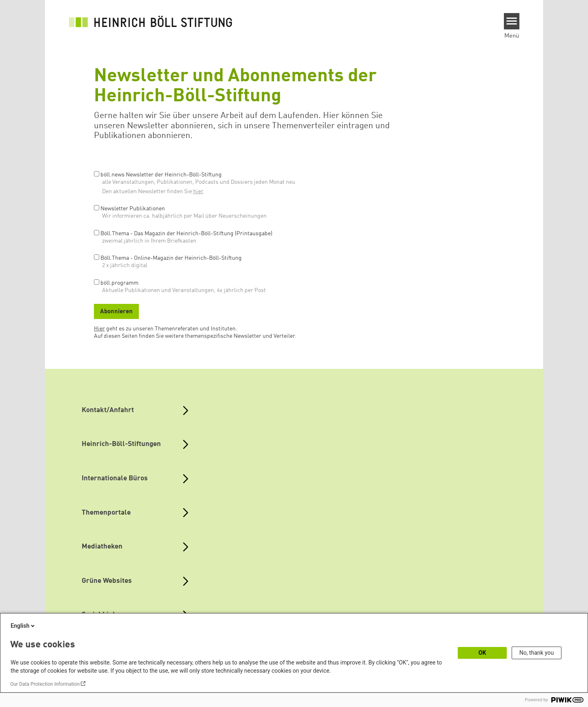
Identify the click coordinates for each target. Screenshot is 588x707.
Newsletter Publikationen (133, 209)
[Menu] (512, 21)
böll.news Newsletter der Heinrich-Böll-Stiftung (161, 175)
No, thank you (537, 653)
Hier (99, 329)
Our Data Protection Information (45, 684)
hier (198, 192)
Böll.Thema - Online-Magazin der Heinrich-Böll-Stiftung (171, 258)
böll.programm (119, 283)
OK (482, 653)
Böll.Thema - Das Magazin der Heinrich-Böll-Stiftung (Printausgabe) (186, 234)
